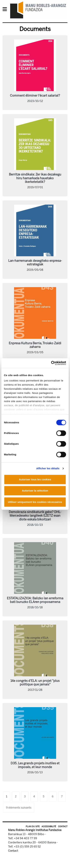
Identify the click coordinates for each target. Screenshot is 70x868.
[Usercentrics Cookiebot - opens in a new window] (51, 363)
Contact (63, 826)
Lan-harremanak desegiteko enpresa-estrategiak (35, 263)
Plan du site (33, 826)
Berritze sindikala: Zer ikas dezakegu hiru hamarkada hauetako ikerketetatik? (35, 178)
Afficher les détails (48, 468)
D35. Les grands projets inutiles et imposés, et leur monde (35, 765)
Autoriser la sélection (35, 491)
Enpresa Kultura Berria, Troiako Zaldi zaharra (35, 345)
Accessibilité (49, 826)
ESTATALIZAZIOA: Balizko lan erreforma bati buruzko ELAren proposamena (35, 600)
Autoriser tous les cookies (35, 479)
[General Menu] (6, 10)
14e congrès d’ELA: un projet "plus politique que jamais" (35, 683)
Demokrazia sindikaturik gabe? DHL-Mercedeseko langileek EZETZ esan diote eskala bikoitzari (35, 516)
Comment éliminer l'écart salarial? (35, 96)
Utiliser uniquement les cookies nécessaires (35, 502)
